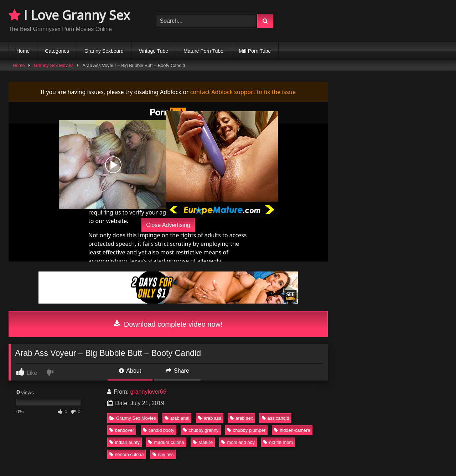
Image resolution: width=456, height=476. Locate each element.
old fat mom (278, 442)
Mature (203, 442)
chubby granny (201, 430)
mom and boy (238, 442)
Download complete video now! (168, 324)
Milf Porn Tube (255, 51)
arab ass (210, 418)
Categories (57, 51)
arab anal (177, 418)
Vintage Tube (154, 51)
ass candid (276, 418)
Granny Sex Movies (54, 65)
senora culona (126, 454)
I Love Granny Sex (69, 15)
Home (23, 51)
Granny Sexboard (104, 51)
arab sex (241, 418)
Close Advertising (168, 225)
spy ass (163, 454)
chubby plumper (246, 430)
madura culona (166, 442)
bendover (122, 430)
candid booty (159, 430)
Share (177, 371)
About (130, 371)
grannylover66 (148, 392)
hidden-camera (292, 430)
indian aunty (125, 442)
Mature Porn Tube (203, 51)
